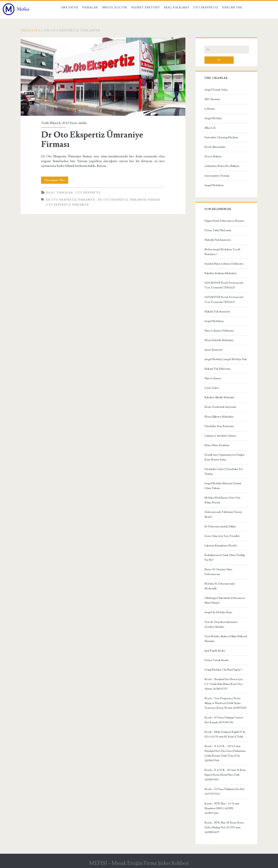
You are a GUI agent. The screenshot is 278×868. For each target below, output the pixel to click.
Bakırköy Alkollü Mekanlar (219, 397)
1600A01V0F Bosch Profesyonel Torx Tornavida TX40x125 (224, 285)
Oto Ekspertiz (206, 8)
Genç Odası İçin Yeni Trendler (222, 536)
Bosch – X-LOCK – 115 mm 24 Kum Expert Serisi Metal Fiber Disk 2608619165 (225, 775)
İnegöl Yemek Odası (216, 90)
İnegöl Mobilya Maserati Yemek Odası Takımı (223, 486)
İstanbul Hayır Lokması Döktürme (224, 264)
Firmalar (90, 8)
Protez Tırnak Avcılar (216, 660)
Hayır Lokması (213, 378)
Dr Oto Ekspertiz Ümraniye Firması (103, 77)
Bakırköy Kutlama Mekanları (221, 273)
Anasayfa (31, 30)
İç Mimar (210, 109)
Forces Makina (213, 157)
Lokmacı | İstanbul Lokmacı (220, 436)
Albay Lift (210, 128)
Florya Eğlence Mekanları (219, 417)
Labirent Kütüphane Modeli (221, 546)
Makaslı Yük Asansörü (217, 312)
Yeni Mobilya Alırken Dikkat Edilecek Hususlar (226, 639)
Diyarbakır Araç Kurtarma (219, 426)
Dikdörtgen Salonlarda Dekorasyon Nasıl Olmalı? (225, 600)
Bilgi (50, 193)
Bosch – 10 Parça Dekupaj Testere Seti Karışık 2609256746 (224, 720)
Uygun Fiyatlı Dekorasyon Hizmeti (224, 221)
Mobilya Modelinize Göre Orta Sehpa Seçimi (222, 500)
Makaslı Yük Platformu (217, 369)
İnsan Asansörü (214, 350)
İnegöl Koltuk (115, 8)
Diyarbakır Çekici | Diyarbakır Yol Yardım (223, 472)
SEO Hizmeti (212, 99)
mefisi (83, 123)
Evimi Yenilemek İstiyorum (220, 407)
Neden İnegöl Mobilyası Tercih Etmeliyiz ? (222, 252)
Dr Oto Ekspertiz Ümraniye (70, 200)
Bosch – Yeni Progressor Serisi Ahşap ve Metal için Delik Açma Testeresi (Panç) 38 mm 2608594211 (225, 703)
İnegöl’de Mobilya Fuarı (218, 612)
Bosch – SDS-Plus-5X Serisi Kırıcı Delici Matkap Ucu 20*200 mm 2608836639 (224, 827)
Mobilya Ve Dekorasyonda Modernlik (220, 586)
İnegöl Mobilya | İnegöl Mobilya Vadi (226, 359)
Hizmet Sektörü (146, 8)
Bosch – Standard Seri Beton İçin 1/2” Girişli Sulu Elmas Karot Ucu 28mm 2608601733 (223, 684)
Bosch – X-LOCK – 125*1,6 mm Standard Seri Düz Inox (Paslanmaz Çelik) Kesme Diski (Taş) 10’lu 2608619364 (225, 753)
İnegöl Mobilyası (214, 185)
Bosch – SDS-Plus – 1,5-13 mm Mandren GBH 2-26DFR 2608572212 (222, 808)
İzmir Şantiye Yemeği (217, 176)
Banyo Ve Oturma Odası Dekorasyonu (218, 572)
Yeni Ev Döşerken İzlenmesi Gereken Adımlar (221, 624)
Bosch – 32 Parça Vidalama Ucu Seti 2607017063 (225, 792)
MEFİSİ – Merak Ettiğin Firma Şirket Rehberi (139, 863)
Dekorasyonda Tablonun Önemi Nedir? (223, 514)
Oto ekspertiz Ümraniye (67, 205)
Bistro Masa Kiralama (217, 445)
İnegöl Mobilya (213, 118)
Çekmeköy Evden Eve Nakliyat (222, 166)
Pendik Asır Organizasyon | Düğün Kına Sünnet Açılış (225, 457)
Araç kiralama (176, 8)
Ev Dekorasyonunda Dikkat (220, 527)
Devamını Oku (56, 180)
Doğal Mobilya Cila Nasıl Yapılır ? (224, 670)
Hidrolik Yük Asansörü (218, 240)
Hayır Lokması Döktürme (219, 331)
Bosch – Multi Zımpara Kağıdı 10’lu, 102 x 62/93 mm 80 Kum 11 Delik (225, 734)
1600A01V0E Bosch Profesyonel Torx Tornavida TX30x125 (224, 300)
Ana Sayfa (70, 8)
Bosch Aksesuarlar (215, 147)
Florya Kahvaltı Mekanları (219, 340)
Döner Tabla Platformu (218, 230)
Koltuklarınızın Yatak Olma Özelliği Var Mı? (225, 558)
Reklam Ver (232, 8)
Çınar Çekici (212, 388)
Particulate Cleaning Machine (221, 137)
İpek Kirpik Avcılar (215, 651)
